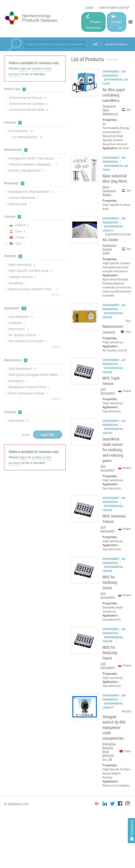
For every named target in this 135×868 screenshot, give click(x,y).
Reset (26, 435)
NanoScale (18, 420)
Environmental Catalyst (28, 104)
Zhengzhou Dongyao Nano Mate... (36, 375)
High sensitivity (22, 265)
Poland (19, 225)
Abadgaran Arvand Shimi (29, 387)
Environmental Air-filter (28, 110)
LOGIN (89, 8)
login (23, 68)
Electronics (18, 329)
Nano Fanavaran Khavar (28, 393)
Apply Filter (48, 435)
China (18, 237)
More (58, 294)
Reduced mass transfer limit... (33, 289)
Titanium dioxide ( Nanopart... (33, 164)
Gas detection (21, 317)
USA (17, 243)
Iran (17, 231)
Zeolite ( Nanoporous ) (27, 170)
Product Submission (93, 25)
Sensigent (18, 381)
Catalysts (17, 323)
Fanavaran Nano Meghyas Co (110, 110)
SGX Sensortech (22, 368)
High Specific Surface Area (30, 271)
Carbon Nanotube (24, 198)
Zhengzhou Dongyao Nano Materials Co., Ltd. (109, 751)
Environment (21, 131)
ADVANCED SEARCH (116, 44)
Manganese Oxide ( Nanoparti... (34, 158)
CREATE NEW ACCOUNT (114, 8)
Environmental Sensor (27, 98)
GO (95, 44)
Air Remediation (28, 137)
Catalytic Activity (22, 277)
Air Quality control (24, 335)
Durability (18, 283)
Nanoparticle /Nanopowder (31, 192)
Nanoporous (20, 204)
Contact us (117, 25)
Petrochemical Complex (28, 341)
